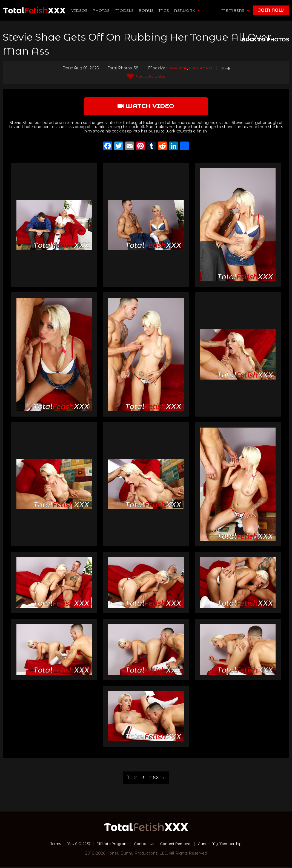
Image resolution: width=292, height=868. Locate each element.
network (187, 10)
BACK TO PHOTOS (266, 40)
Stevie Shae (175, 68)
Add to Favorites (146, 76)
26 (227, 68)
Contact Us (144, 845)
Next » (157, 779)
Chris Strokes (201, 68)
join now (271, 10)
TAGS (164, 10)
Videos (80, 10)
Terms (48, 845)
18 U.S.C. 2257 (74, 845)
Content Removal (178, 845)
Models (124, 10)
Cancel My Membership (225, 845)
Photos (101, 10)
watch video (146, 107)
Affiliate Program (110, 845)
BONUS (146, 10)
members (235, 10)
